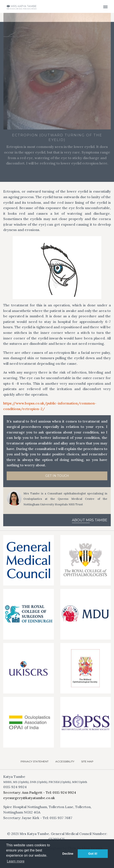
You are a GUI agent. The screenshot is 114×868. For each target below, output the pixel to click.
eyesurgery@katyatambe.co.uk (29, 798)
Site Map (87, 761)
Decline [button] (68, 854)
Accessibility (65, 761)
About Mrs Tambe (90, 520)
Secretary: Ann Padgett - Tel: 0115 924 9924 (40, 792)
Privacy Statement (35, 761)
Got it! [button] (93, 854)
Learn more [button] (16, 861)
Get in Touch (57, 476)
